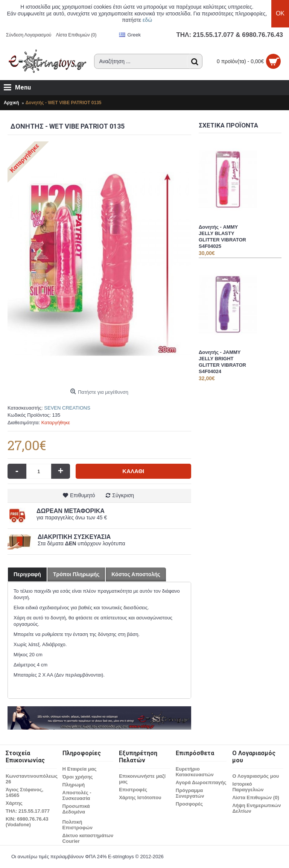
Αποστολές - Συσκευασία (77, 795)
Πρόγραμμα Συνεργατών (190, 793)
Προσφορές (189, 804)
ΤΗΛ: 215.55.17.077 (28, 811)
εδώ (147, 20)
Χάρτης (14, 803)
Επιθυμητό (83, 495)
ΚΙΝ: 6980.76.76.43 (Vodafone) (27, 822)
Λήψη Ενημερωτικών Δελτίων (256, 808)
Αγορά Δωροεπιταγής (201, 782)
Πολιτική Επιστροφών (78, 825)
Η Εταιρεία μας (80, 769)
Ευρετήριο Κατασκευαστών (195, 772)
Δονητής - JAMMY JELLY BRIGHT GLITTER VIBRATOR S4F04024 (222, 362)
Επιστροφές (133, 790)
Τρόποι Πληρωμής (76, 574)
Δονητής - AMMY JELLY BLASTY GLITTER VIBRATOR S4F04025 (222, 237)
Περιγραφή (27, 574)
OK (280, 13)
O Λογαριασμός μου (256, 776)
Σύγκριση (123, 495)
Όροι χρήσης (78, 777)
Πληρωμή (74, 785)
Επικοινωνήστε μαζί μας (142, 779)
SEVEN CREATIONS (67, 408)
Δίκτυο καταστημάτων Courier (88, 838)
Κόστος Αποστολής (136, 574)
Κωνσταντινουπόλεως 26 (31, 779)
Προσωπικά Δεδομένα (76, 809)
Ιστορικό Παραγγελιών (248, 787)
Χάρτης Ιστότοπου (140, 797)
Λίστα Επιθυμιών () (256, 797)
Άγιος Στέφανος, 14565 (24, 792)
